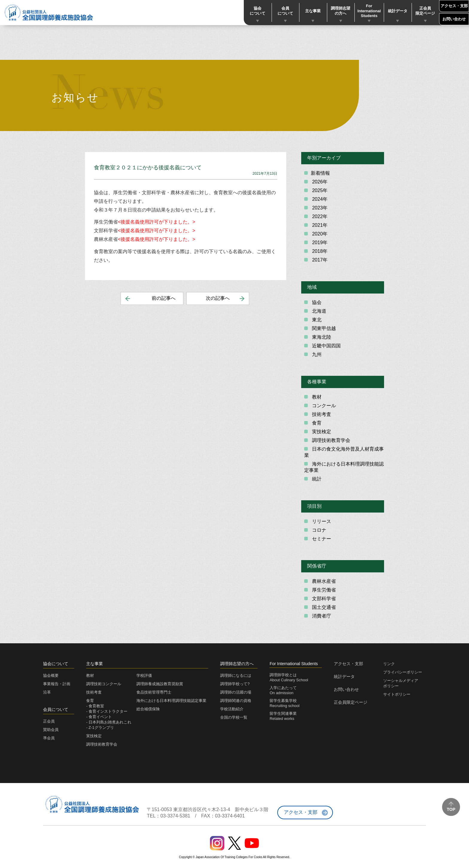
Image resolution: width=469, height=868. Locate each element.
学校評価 (144, 675)
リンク (389, 664)
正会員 (49, 721)
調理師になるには (236, 675)
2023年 (319, 208)
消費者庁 (321, 616)
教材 (316, 397)
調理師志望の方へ (341, 11)
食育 (316, 423)
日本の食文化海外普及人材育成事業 (344, 452)
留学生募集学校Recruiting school (284, 703)
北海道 (319, 311)
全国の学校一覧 (234, 717)
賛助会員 (51, 730)
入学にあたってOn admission (283, 690)
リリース (321, 521)
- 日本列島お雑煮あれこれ (109, 722)
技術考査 (321, 414)
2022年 (319, 216)
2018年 (319, 251)
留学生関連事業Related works (283, 716)
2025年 (319, 190)
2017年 (319, 260)
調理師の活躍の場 (236, 692)
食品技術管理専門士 (154, 692)
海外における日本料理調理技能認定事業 (344, 467)
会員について (285, 11)
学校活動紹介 (232, 709)
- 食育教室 (95, 706)
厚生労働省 (323, 590)
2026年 (319, 182)
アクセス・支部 (454, 6)
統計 (316, 479)
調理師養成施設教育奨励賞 (160, 684)
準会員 (49, 738)
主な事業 (313, 11)
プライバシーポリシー (403, 672)
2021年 (319, 225)
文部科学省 (323, 599)
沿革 (47, 692)
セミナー (321, 539)
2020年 (319, 234)
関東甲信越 (323, 328)
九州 (316, 354)
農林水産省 (323, 581)
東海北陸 (321, 337)
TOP (451, 809)
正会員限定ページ (425, 11)
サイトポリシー (397, 694)
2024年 (319, 199)
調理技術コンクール (104, 684)
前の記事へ (164, 298)
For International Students (369, 11)
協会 (316, 302)
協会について (258, 11)
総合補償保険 (148, 709)
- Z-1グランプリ (100, 728)
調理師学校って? (235, 684)
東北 (316, 320)
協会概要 (51, 675)
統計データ (398, 11)
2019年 (319, 243)
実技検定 (321, 432)
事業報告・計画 (57, 684)
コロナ (319, 530)
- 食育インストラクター (107, 711)
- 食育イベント (99, 717)
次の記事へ (218, 298)
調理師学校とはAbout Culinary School (289, 677)
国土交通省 (323, 607)
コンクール (323, 406)
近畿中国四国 (326, 346)
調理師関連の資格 (236, 701)
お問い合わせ (454, 19)
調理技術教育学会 (331, 440)
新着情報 (320, 173)
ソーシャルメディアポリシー (401, 683)
